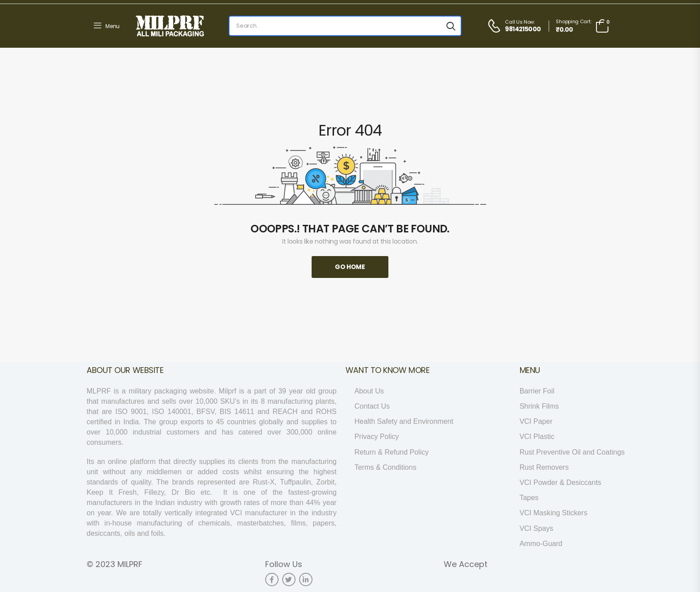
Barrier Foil (537, 391)
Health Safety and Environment (404, 421)
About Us (369, 391)
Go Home (350, 267)
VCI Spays (537, 528)
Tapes (529, 498)
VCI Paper (536, 421)
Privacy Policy (377, 437)
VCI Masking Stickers (554, 513)
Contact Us (372, 406)
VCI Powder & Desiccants (560, 482)
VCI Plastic (537, 437)
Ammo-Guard (541, 544)
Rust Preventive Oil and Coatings (572, 452)
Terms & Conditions (385, 467)
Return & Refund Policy (392, 452)
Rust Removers (544, 467)
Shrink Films (539, 406)
